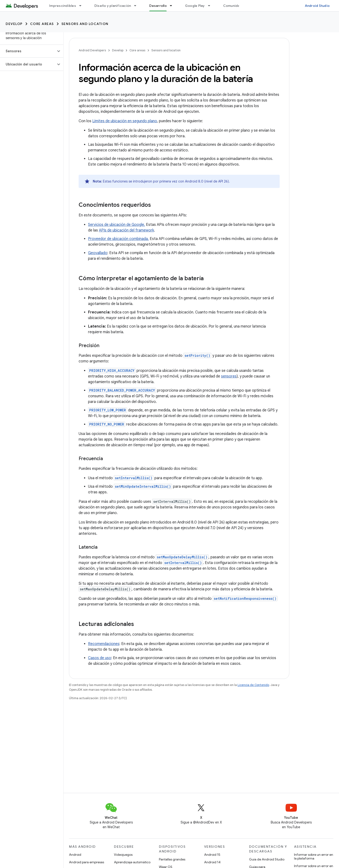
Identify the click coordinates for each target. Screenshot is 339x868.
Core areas (42, 24)
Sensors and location (85, 24)
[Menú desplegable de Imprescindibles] (82, 6)
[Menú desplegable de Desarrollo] (173, 6)
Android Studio (317, 6)
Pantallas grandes (172, 859)
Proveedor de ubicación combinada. (118, 239)
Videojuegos (123, 855)
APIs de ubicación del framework (126, 230)
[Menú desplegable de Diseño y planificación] (137, 6)
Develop (14, 24)
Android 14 (212, 862)
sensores (229, 376)
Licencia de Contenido (253, 685)
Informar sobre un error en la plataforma (314, 856)
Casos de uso (100, 658)
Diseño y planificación (113, 6)
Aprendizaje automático (132, 862)
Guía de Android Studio (267, 859)
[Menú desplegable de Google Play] (211, 6)
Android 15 (212, 855)
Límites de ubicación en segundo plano (125, 121)
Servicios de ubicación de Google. (117, 225)
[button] (28, 51)
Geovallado (98, 253)
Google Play (195, 6)
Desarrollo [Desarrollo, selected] (158, 6)
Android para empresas (87, 862)
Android (75, 855)
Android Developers (92, 50)
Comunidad (233, 6)
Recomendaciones (104, 644)
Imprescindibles (63, 6)
